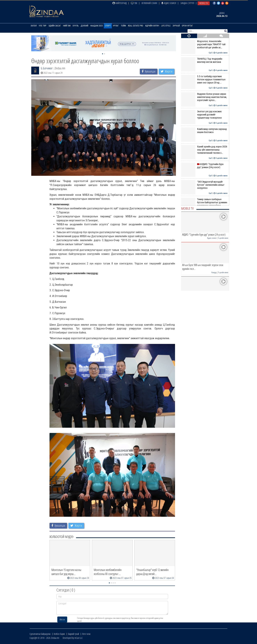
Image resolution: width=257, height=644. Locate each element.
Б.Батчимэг (47, 68)
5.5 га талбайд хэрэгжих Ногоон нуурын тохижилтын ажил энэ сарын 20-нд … (204, 80)
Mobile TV (204, 3)
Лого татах (86, 634)
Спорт (108, 26)
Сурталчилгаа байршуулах (40, 634)
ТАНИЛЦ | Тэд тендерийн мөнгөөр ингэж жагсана (204, 60)
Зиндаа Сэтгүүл (187, 3)
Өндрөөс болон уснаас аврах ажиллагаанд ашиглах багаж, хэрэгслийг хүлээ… (204, 97)
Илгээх (62, 619)
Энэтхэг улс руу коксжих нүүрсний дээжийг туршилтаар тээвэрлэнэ (204, 115)
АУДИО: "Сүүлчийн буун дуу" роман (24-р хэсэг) (204, 166)
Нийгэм (67, 26)
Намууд (214, 272)
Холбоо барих (59, 634)
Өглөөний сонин (149, 3)
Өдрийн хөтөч (152, 26)
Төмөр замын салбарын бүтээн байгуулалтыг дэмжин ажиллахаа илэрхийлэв (204, 202)
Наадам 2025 (97, 26)
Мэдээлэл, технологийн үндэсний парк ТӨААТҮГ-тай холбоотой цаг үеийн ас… (204, 44)
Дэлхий (84, 26)
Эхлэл (34, 26)
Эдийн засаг (55, 26)
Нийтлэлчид (120, 3)
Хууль (76, 26)
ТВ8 (134, 3)
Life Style (166, 26)
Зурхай (176, 26)
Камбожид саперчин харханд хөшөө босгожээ (204, 131)
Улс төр (43, 26)
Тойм (123, 26)
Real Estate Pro (136, 26)
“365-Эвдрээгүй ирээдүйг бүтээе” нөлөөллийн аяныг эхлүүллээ (204, 185)
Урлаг (116, 26)
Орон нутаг (187, 26)
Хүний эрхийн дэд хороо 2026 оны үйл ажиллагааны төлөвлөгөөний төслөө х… (204, 150)
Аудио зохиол (169, 3)
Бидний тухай (74, 634)
